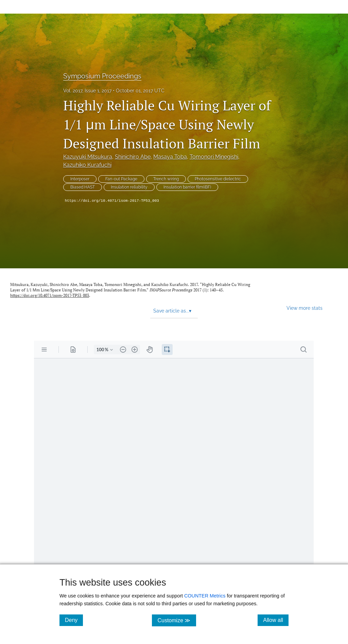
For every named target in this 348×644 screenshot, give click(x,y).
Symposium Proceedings (102, 76)
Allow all (276, 620)
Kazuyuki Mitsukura (88, 157)
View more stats (304, 308)
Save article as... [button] (172, 311)
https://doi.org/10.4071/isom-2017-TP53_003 (112, 201)
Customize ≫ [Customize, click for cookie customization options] (177, 620)
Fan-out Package (121, 179)
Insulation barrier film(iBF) (187, 187)
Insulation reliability (129, 187)
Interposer (80, 179)
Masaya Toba (170, 157)
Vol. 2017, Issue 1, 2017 (87, 91)
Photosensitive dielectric (218, 179)
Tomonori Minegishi (214, 157)
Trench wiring (166, 179)
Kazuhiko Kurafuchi (87, 165)
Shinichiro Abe (133, 157)
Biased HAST (83, 187)
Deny (74, 620)
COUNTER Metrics (205, 596)
